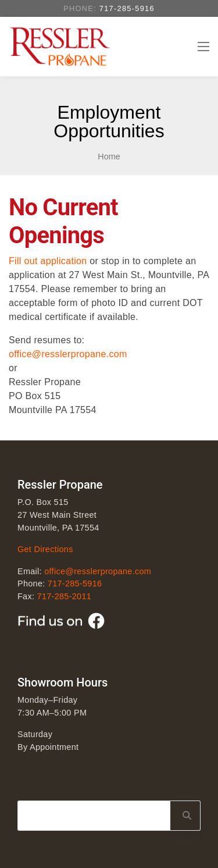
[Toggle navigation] (203, 47)
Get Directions (45, 549)
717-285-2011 (64, 596)
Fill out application (48, 261)
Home (109, 156)
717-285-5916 (127, 8)
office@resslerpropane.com (68, 354)
